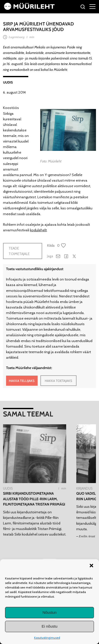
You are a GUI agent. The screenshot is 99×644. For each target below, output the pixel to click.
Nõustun (49, 612)
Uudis (8, 82)
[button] (91, 566)
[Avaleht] (29, 9)
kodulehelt (38, 230)
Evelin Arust (87, 536)
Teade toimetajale (19, 251)
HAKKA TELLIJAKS (22, 381)
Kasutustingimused (47, 638)
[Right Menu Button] (92, 6)
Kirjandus (84, 488)
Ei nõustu (50, 626)
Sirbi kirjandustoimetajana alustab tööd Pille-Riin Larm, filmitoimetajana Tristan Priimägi (34, 499)
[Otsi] (83, 7)
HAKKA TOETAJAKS (58, 381)
